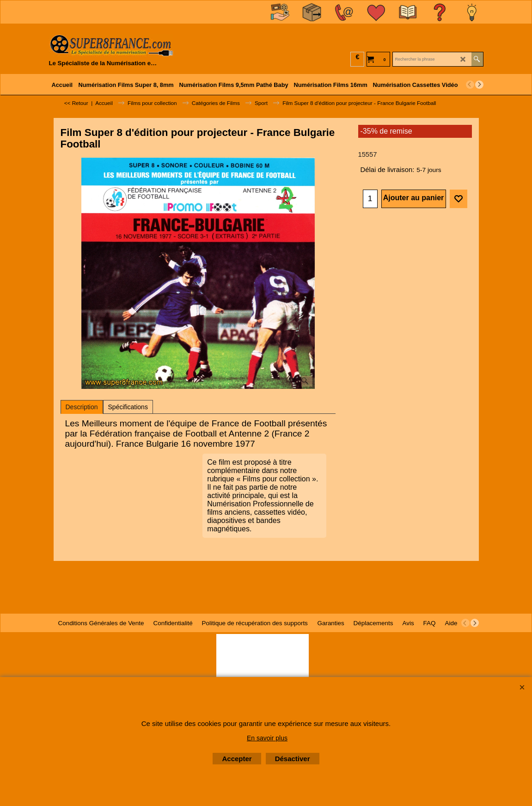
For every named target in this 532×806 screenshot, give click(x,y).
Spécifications (128, 407)
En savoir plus (267, 738)
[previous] (470, 85)
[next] (479, 85)
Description (82, 407)
